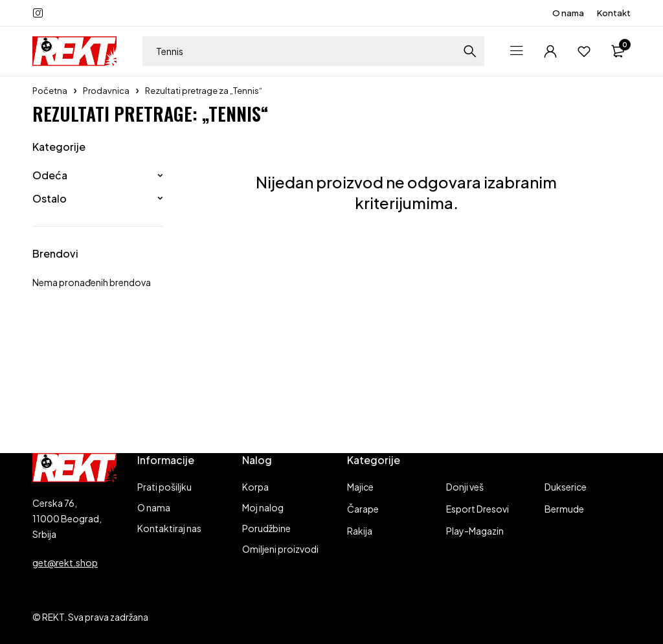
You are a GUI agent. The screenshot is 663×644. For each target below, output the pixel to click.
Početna (50, 91)
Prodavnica (106, 91)
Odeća (50, 175)
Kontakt (614, 13)
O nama (568, 13)
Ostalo (50, 198)
